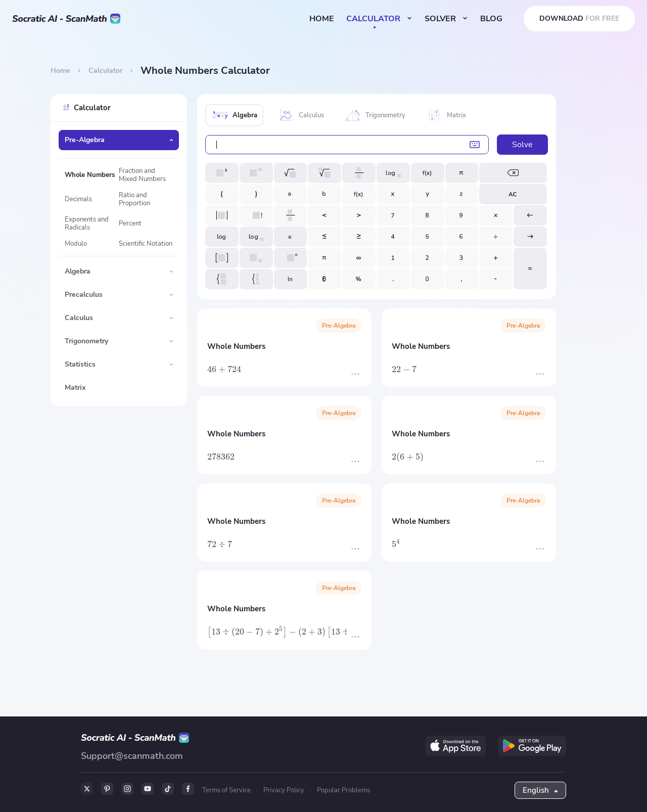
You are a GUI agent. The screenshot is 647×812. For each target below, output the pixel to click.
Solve (522, 145)
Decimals (78, 199)
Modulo (76, 244)
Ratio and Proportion (134, 199)
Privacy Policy (284, 790)
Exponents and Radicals (87, 223)
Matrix (75, 388)
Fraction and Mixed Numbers (142, 175)
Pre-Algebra (85, 140)
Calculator (105, 71)
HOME (322, 19)
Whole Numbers (90, 175)
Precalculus (84, 295)
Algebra (78, 271)
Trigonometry (86, 341)
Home (60, 71)
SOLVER (446, 19)
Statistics (80, 364)
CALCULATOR (379, 19)
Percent (130, 223)
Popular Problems (343, 790)
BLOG (491, 19)
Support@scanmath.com (132, 756)
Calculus (79, 318)
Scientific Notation (146, 244)
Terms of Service (226, 790)
